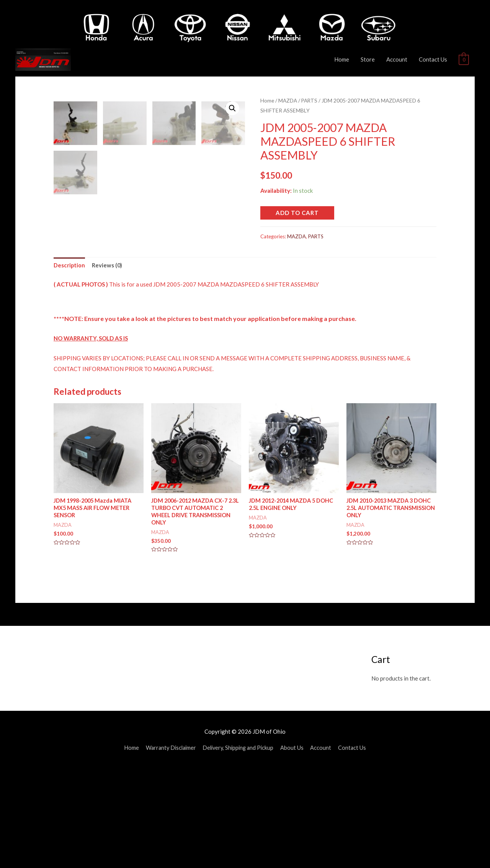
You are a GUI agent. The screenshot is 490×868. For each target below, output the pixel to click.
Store (368, 59)
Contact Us (433, 59)
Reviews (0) (108, 363)
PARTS (310, 100)
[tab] (69, 364)
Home (342, 59)
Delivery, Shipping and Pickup (239, 847)
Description (69, 363)
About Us (295, 847)
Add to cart (297, 212)
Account (397, 59)
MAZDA (288, 100)
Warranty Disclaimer (169, 847)
